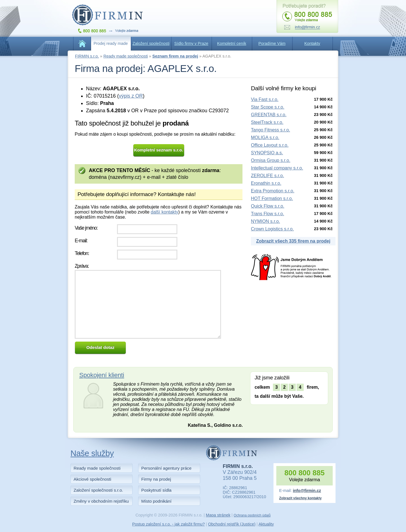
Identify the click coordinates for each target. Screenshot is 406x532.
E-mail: (81, 241)
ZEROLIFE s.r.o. (267, 176)
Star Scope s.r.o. (268, 107)
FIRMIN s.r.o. (87, 56)
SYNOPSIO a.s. (267, 153)
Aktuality (266, 524)
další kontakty (164, 212)
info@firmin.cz (307, 491)
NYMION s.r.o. (265, 221)
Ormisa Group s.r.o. (271, 160)
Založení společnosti (151, 43)
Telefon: (82, 253)
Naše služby (92, 453)
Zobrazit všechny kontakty (300, 498)
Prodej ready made (111, 43)
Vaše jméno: (86, 228)
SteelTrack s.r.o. (267, 122)
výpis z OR (131, 96)
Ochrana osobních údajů (252, 515)
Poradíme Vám (272, 43)
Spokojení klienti (102, 375)
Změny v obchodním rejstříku (101, 501)
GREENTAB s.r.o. (269, 115)
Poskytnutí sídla (156, 490)
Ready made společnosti (126, 56)
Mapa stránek (218, 515)
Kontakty (312, 43)
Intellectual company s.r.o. (277, 168)
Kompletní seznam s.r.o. (159, 150)
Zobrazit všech (293, 241)
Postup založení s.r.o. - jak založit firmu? (169, 524)
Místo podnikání (156, 501)
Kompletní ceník (232, 43)
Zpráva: (82, 266)
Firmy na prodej (156, 479)
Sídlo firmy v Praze (191, 43)
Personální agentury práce (166, 468)
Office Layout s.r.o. (270, 145)
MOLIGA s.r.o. (265, 138)
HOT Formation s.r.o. (272, 198)
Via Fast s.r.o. (265, 99)
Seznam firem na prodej (175, 56)
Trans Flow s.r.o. (268, 214)
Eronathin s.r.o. (266, 183)
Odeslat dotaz (100, 347)
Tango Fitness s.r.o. (271, 130)
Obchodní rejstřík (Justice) (232, 524)
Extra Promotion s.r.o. (273, 191)
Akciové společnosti (92, 479)
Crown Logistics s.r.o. (272, 229)
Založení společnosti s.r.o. (98, 490)
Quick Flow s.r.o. (268, 206)
